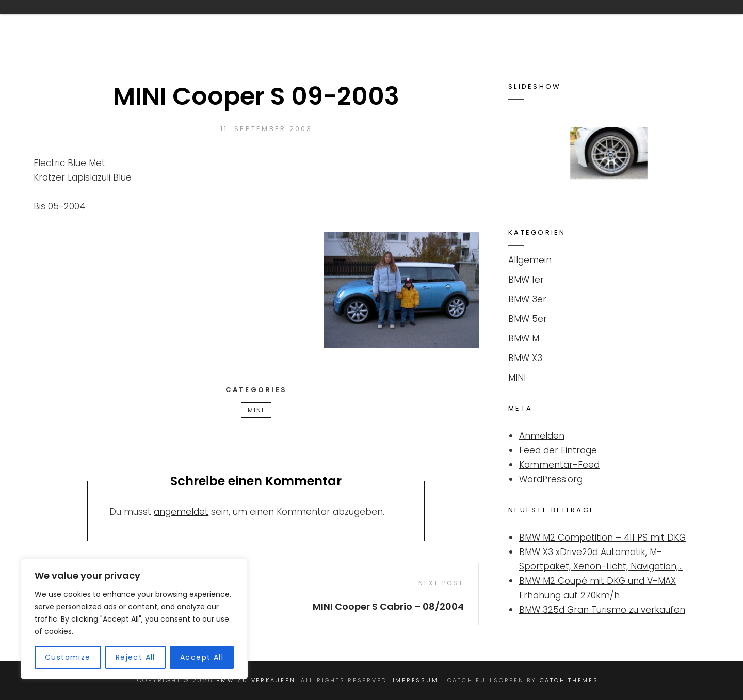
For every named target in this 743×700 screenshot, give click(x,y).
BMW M (524, 338)
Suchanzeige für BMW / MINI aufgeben (513, 22)
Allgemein (530, 260)
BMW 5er (528, 319)
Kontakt (375, 22)
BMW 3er (527, 299)
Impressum (654, 22)
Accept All (202, 657)
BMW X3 (525, 358)
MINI (256, 410)
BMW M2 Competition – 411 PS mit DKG (602, 538)
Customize (68, 657)
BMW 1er (526, 280)
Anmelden (542, 436)
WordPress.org (551, 479)
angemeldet (181, 512)
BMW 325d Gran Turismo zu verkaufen (602, 610)
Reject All (135, 657)
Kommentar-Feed (559, 465)
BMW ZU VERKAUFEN (116, 22)
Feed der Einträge (558, 450)
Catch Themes (569, 680)
